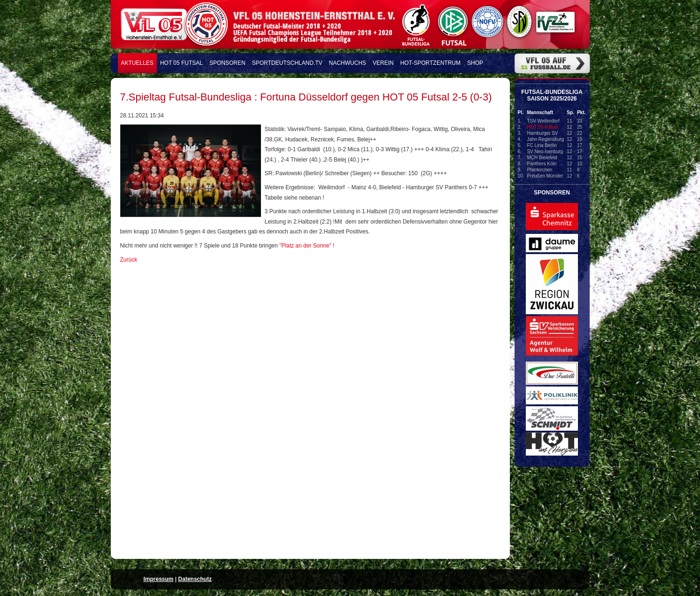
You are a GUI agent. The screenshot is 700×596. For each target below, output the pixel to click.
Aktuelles (137, 63)
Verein (383, 63)
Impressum (159, 579)
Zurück (129, 260)
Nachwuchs (348, 63)
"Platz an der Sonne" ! (307, 246)
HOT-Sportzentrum (431, 63)
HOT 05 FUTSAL (181, 63)
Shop (475, 63)
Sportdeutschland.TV (287, 63)
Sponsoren (227, 63)
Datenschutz (195, 579)
